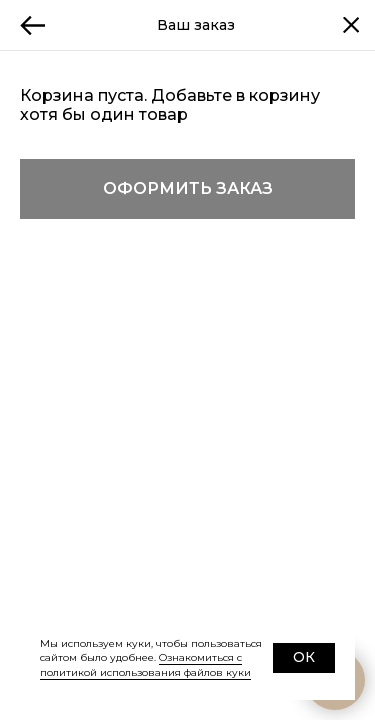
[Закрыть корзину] (351, 25)
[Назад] (33, 25)
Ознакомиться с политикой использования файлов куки (145, 665)
